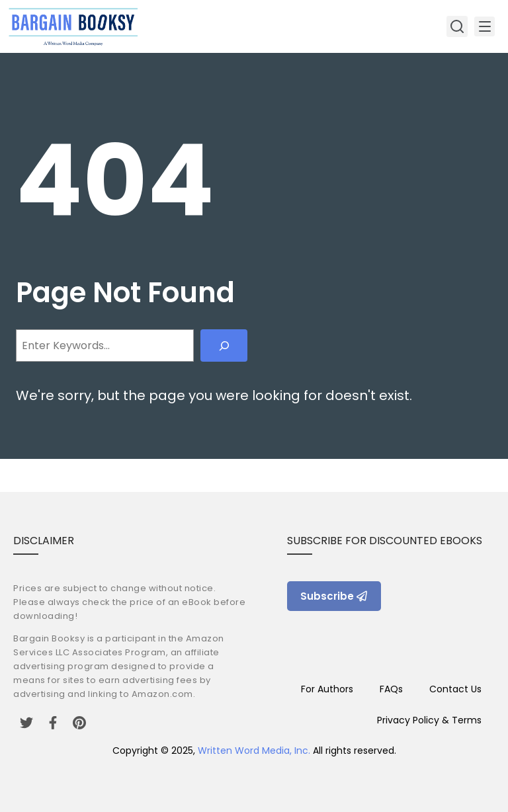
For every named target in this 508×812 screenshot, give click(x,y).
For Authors (327, 689)
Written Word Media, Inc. (254, 751)
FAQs (391, 689)
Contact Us (455, 689)
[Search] (224, 345)
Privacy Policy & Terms (429, 720)
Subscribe (334, 596)
